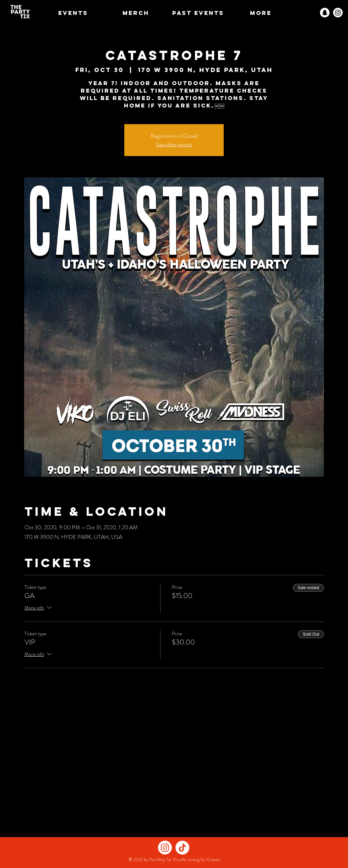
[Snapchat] (325, 13)
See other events (174, 144)
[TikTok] (182, 848)
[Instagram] (338, 13)
